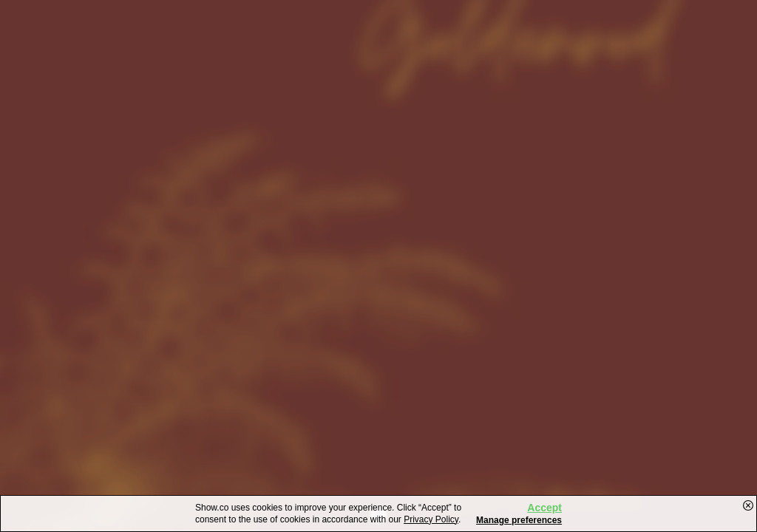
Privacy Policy (431, 519)
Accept (544, 508)
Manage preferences (519, 520)
